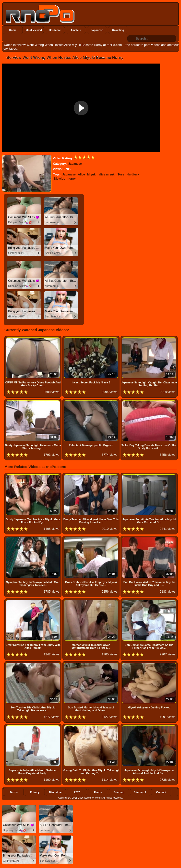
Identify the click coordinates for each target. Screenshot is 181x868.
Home (13, 30)
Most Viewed (34, 30)
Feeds (98, 792)
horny (72, 179)
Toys (121, 174)
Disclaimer (56, 792)
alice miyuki (107, 174)
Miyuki (92, 174)
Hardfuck (133, 174)
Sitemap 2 (140, 792)
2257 (77, 792)
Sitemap (119, 792)
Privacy (35, 792)
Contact (161, 792)
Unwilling (118, 30)
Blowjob (60, 179)
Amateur (76, 30)
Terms (14, 792)
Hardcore (55, 30)
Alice (81, 174)
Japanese (97, 30)
